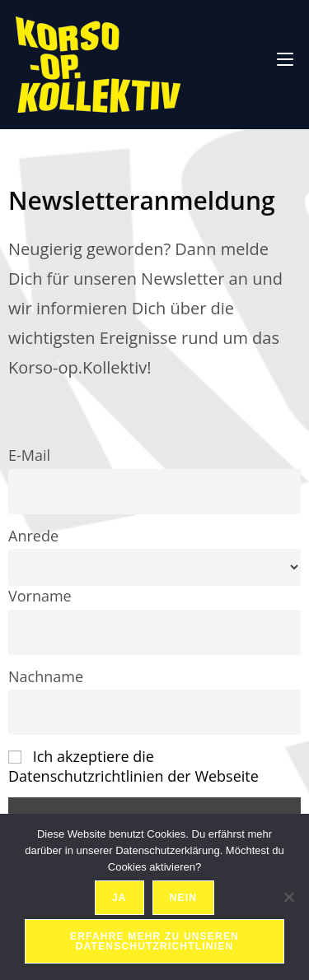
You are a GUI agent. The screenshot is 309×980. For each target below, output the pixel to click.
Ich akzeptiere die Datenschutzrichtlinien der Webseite (133, 766)
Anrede (33, 536)
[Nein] (288, 897)
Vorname (40, 596)
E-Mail (29, 455)
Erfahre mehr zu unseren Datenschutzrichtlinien (154, 941)
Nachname (46, 676)
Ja (119, 898)
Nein (183, 898)
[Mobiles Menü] (285, 57)
